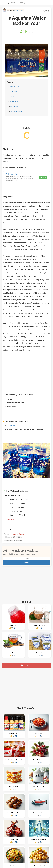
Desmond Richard (18, 534)
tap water (11, 426)
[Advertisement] (27, 368)
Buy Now (43, 177)
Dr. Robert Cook (19, 10)
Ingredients (14, 106)
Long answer (14, 91)
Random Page (27, 665)
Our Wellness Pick (16, 111)
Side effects (14, 101)
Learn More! (11, 520)
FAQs (12, 96)
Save (47, 10)
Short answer (14, 86)
